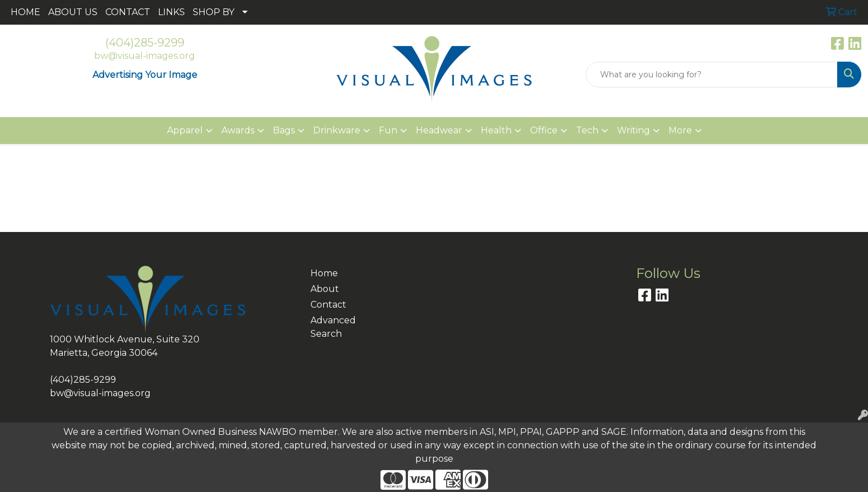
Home (324, 273)
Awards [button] (238, 130)
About (325, 289)
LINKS (171, 12)
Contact (328, 305)
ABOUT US (73, 12)
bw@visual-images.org (145, 56)
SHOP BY (213, 12)
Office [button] (544, 130)
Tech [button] (587, 130)
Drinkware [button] (337, 130)
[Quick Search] (712, 75)
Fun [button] (388, 130)
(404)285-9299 (145, 43)
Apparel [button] (185, 130)
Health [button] (496, 130)
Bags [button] (284, 130)
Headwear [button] (439, 130)
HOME (25, 12)
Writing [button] (633, 130)
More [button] (680, 130)
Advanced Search (333, 327)
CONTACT (128, 12)
